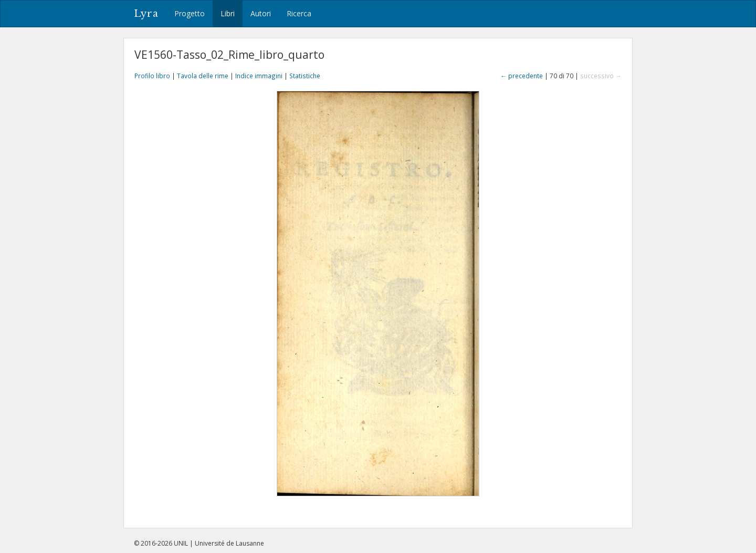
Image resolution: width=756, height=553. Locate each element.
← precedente (522, 76)
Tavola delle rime (203, 76)
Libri (228, 13)
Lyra (146, 14)
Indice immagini (259, 76)
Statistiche (305, 76)
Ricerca (299, 13)
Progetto (190, 13)
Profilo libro (152, 76)
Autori (261, 13)
